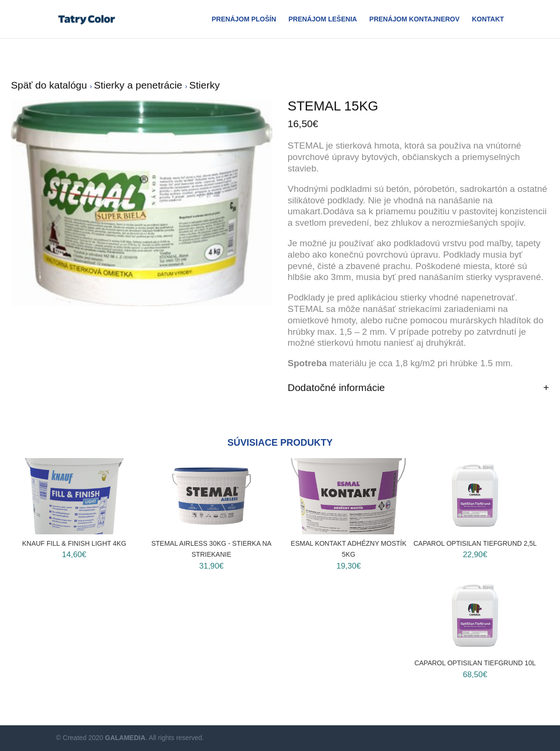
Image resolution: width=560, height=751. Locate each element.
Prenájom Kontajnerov (415, 19)
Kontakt (488, 19)
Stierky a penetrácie (139, 85)
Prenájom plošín (244, 19)
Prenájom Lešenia (323, 19)
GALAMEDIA (125, 738)
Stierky (204, 85)
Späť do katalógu (50, 85)
